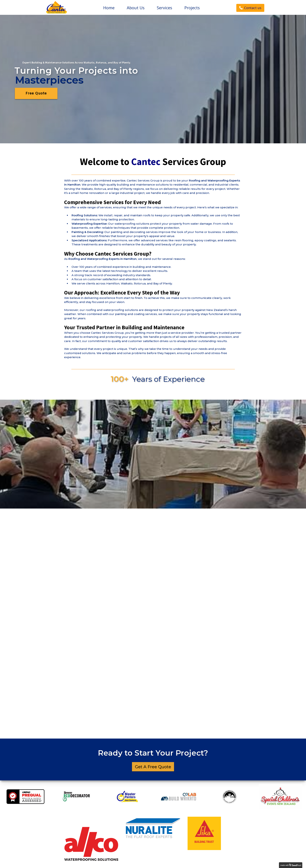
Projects (192, 8)
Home (109, 8)
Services (164, 8)
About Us (136, 8)
